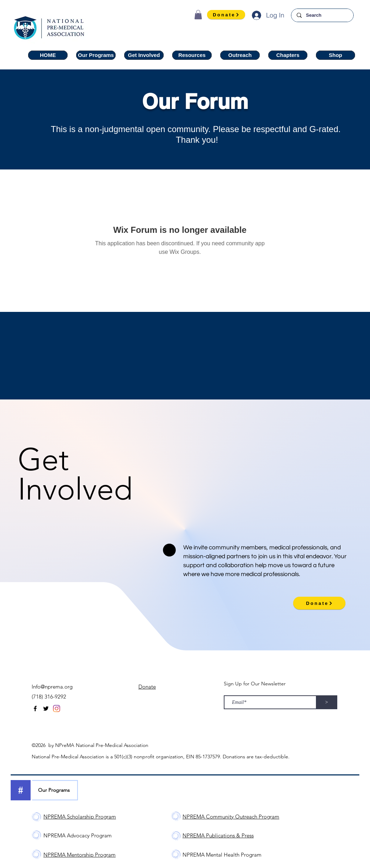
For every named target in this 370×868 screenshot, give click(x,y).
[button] (198, 15)
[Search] (322, 15)
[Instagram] (57, 708)
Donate (147, 687)
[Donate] (226, 15)
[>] (327, 702)
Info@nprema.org (52, 687)
